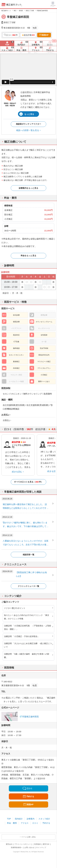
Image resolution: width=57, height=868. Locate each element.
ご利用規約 (37, 844)
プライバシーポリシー (23, 844)
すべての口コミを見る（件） (28, 482)
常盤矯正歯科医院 (30, 717)
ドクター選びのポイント (15, 608)
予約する (46, 823)
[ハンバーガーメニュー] (53, 4)
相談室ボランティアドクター (28, 124)
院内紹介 (19, 819)
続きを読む (17, 472)
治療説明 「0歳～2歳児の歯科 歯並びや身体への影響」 (27, 656)
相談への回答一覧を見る (28, 130)
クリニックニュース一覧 (28, 586)
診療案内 (31, 819)
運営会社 (9, 844)
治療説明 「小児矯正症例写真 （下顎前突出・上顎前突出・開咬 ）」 (28, 627)
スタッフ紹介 (44, 819)
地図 (35, 28)
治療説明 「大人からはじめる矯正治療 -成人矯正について (28, 645)
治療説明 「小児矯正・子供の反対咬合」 (22, 636)
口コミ (35, 823)
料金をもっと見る (28, 256)
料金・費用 (12, 823)
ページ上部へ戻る (28, 837)
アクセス (25, 823)
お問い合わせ (29, 848)
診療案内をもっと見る (28, 188)
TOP (9, 819)
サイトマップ (41, 848)
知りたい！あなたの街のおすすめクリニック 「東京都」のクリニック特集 (27, 617)
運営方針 (46, 844)
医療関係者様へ (17, 848)
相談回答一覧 (28, 555)
